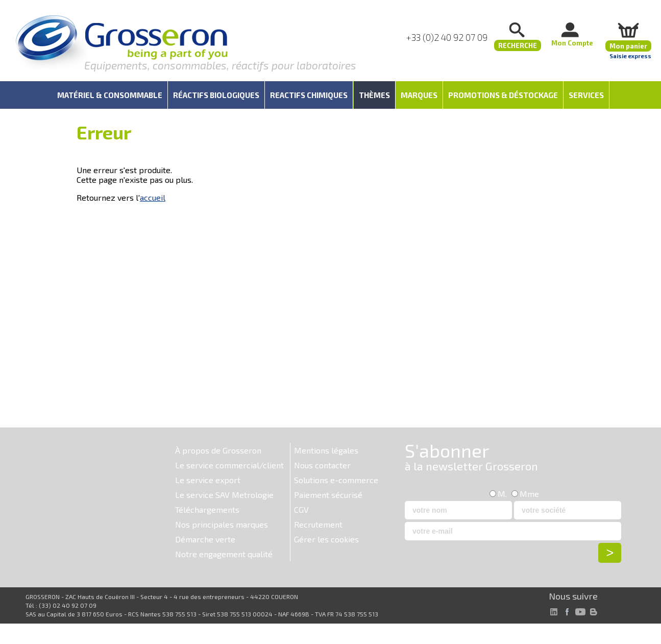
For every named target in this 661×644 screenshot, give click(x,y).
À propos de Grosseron (218, 450)
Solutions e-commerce (336, 480)
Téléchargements (207, 509)
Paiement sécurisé (328, 495)
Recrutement (318, 524)
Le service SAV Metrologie (224, 495)
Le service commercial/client (229, 465)
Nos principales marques (222, 524)
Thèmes (374, 95)
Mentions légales (326, 450)
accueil (153, 197)
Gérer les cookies (326, 539)
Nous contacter (322, 465)
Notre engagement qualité (224, 554)
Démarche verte (205, 539)
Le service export (208, 480)
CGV (301, 509)
